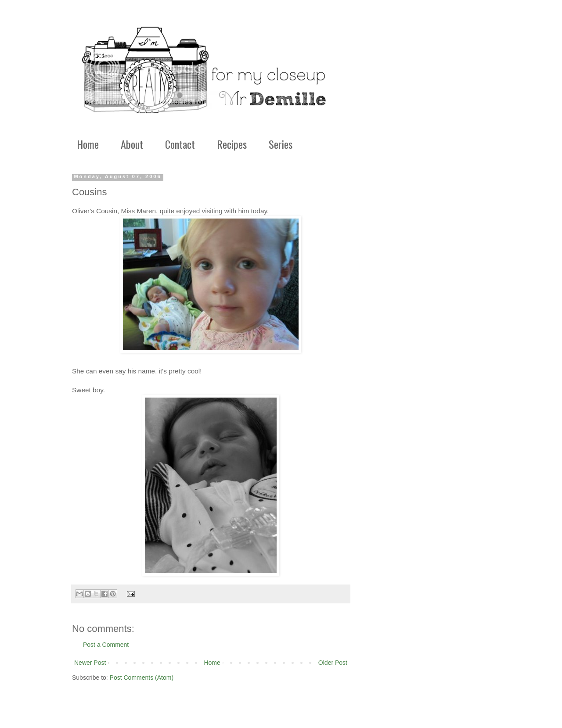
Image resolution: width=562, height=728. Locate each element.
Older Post (333, 663)
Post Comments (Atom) (142, 678)
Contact (180, 144)
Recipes (232, 144)
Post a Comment (106, 645)
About (132, 144)
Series (281, 144)
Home (88, 144)
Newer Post (90, 663)
